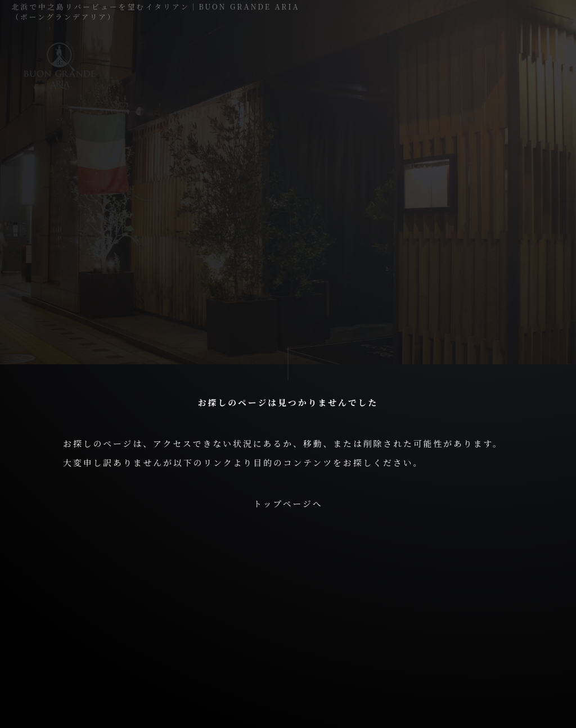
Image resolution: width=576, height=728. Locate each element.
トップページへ (288, 503)
